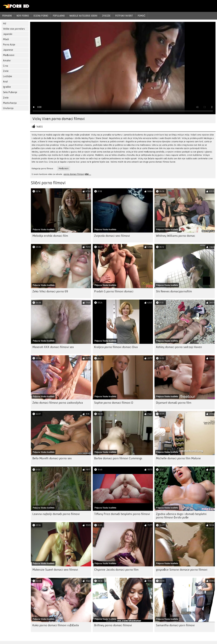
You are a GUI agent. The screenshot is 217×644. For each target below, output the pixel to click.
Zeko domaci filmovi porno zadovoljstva (58, 403)
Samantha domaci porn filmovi (175, 625)
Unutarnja (8, 108)
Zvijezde (106, 16)
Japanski (8, 34)
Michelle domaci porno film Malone (178, 458)
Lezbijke (8, 76)
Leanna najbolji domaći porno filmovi (56, 514)
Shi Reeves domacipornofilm (174, 291)
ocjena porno (41, 16)
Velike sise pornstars (14, 29)
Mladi (6, 39)
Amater (7, 61)
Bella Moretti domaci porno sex (52, 458)
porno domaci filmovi (74, 174)
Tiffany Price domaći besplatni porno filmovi (122, 514)
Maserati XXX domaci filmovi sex (53, 347)
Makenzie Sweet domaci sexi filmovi (55, 570)
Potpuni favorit (124, 16)
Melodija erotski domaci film (50, 236)
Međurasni (9, 55)
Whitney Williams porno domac (176, 236)
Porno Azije (9, 45)
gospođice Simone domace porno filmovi (182, 570)
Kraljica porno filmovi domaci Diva (116, 347)
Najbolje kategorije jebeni (83, 16)
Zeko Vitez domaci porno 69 (50, 291)
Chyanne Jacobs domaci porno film (116, 570)
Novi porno (23, 16)
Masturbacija (10, 103)
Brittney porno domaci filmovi (113, 625)
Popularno (59, 16)
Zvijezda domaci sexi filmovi (112, 236)
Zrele (6, 71)
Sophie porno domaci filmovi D (114, 403)
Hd (5, 24)
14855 (40, 127)
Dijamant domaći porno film (174, 403)
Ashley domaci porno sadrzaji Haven (179, 347)
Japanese (8, 50)
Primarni (7, 16)
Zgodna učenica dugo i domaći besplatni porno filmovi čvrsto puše (181, 516)
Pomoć (142, 16)
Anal (5, 82)
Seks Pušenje (10, 92)
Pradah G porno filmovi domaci (114, 291)
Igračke (7, 87)
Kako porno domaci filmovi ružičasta (56, 625)
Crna (6, 66)
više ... (88, 174)
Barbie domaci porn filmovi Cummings (118, 458)
